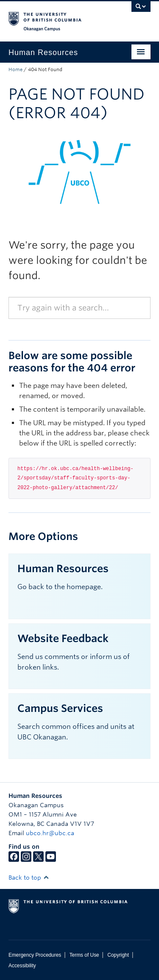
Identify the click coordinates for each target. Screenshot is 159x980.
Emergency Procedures (35, 955)
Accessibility (22, 966)
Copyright (118, 955)
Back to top (29, 878)
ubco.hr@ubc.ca (50, 833)
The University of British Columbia (58, 17)
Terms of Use (84, 955)
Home (15, 69)
